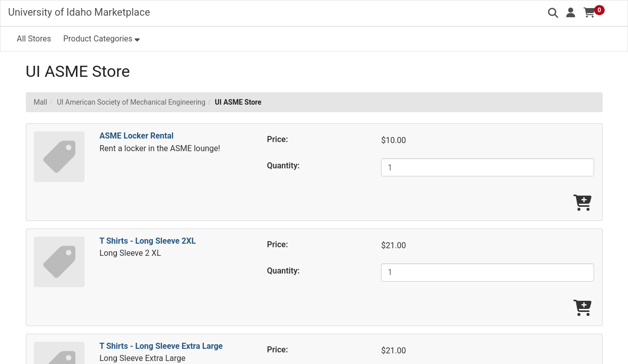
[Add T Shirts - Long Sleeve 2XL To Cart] (582, 309)
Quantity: (284, 166)
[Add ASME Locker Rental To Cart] (582, 203)
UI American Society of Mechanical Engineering (131, 102)
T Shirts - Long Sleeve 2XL (148, 241)
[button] (571, 13)
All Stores (34, 39)
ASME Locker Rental (137, 136)
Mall (41, 102)
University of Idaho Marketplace (79, 12)
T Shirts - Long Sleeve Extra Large (161, 346)
